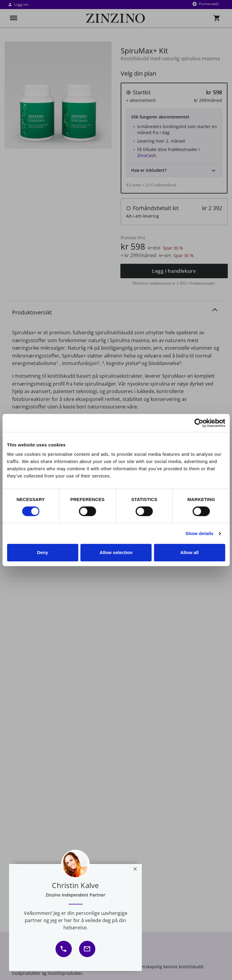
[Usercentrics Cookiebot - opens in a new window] (199, 423)
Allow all (190, 552)
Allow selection (116, 552)
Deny (43, 552)
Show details (200, 533)
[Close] (135, 869)
